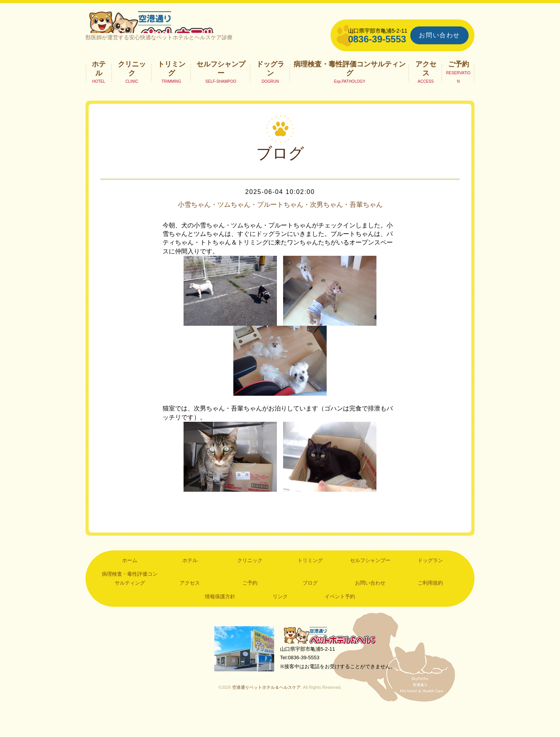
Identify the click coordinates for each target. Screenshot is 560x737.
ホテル (99, 84)
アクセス (426, 84)
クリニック (132, 84)
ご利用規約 (430, 607)
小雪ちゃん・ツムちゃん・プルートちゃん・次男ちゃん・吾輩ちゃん (280, 224)
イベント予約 (340, 621)
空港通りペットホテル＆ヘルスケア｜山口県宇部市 (189, 29)
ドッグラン (270, 84)
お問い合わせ (439, 35)
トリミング (171, 84)
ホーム (130, 584)
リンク (280, 621)
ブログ (310, 607)
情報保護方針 (220, 621)
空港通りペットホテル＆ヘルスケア (334, 661)
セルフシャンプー (221, 84)
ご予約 (458, 80)
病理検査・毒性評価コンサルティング (350, 84)
